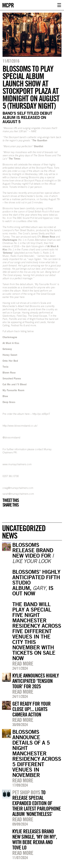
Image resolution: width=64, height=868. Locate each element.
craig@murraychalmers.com (18, 488)
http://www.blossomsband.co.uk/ (20, 426)
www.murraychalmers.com (17, 464)
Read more (23, 663)
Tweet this (11, 500)
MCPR (8, 5)
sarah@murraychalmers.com (18, 494)
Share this (11, 505)
